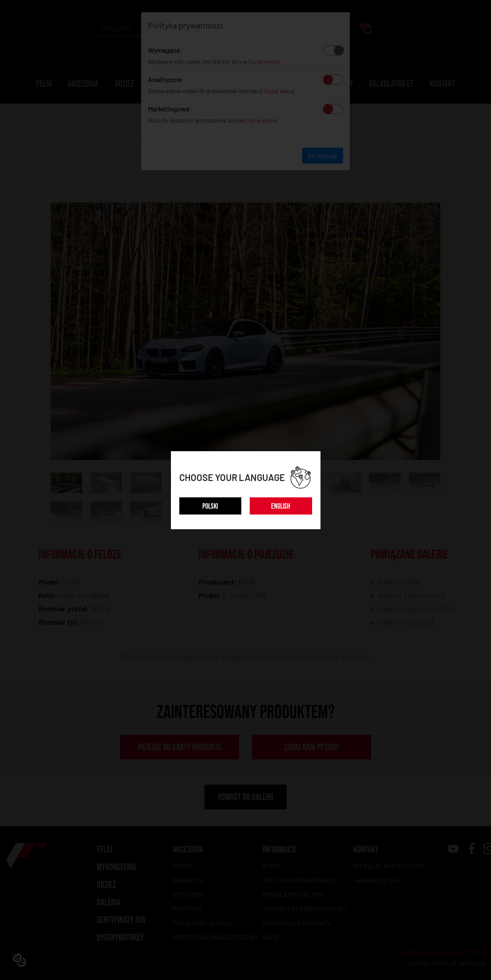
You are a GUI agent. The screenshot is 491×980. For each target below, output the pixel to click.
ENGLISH (281, 506)
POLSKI (210, 506)
